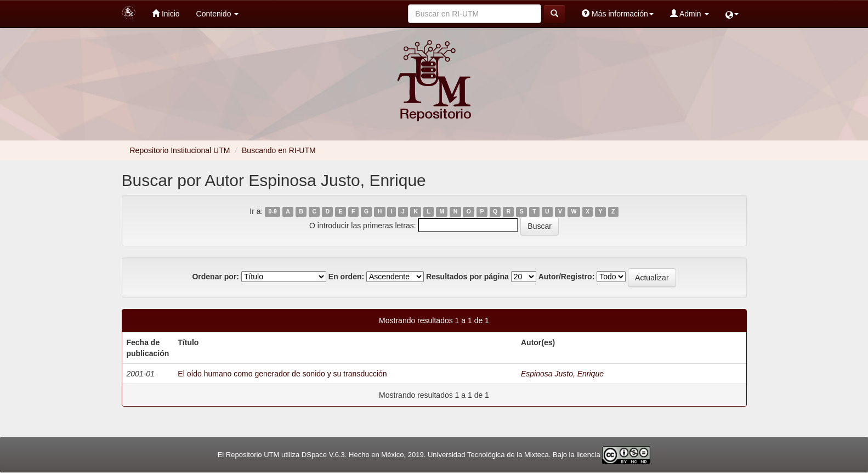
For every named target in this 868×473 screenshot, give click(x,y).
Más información (618, 13)
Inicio (166, 13)
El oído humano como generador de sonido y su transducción (282, 374)
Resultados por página (467, 277)
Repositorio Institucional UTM (180, 150)
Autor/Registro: (567, 277)
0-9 (273, 212)
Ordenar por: (215, 277)
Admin (690, 13)
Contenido (218, 14)
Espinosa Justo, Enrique (562, 374)
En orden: (346, 277)
